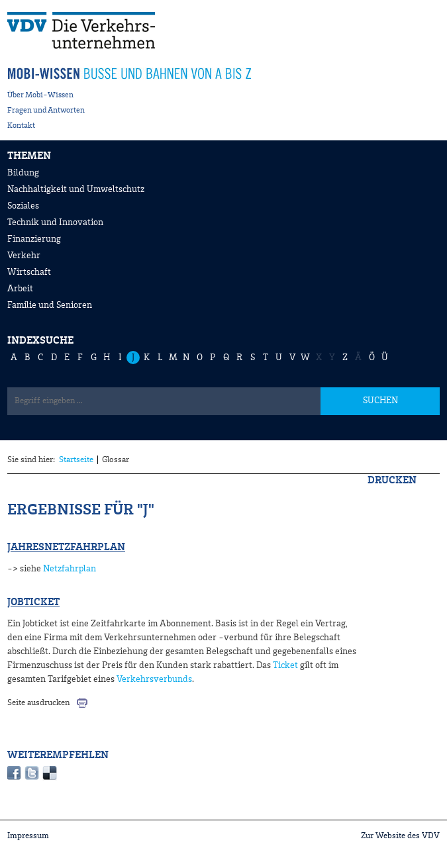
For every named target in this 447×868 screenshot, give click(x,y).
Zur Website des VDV (400, 836)
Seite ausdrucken (38, 703)
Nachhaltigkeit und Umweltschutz (76, 189)
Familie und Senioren (50, 305)
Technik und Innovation (55, 222)
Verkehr (24, 256)
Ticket (285, 665)
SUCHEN (380, 401)
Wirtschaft (29, 272)
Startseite (76, 460)
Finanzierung (34, 239)
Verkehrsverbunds (153, 679)
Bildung (23, 173)
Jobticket (33, 603)
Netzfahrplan (70, 569)
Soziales (23, 206)
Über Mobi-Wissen (40, 95)
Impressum (28, 836)
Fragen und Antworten (46, 111)
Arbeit (20, 289)
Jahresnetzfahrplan (66, 548)
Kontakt (21, 126)
